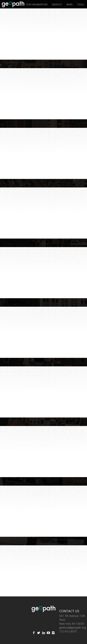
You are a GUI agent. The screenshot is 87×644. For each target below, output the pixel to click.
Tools (81, 4)
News (70, 4)
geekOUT (57, 4)
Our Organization (37, 4)
